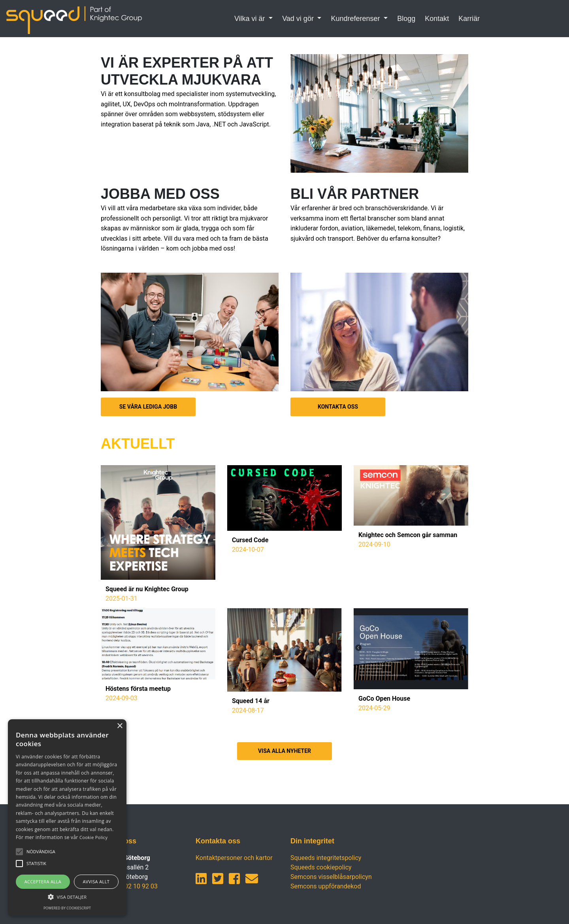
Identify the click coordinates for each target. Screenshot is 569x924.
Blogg (406, 19)
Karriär (469, 19)
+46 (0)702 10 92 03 (129, 886)
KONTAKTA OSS (338, 407)
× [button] (120, 726)
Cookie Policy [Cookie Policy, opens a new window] (93, 837)
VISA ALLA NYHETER (284, 751)
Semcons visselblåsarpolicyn (331, 877)
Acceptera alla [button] (43, 882)
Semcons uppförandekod (326, 886)
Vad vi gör (299, 19)
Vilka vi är (251, 19)
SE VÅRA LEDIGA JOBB (148, 407)
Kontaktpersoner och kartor (234, 858)
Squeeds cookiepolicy (321, 867)
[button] (41, 852)
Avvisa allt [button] (96, 882)
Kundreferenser (356, 19)
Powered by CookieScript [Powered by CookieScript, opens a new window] (67, 908)
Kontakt (437, 19)
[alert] (67, 818)
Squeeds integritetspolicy (326, 858)
